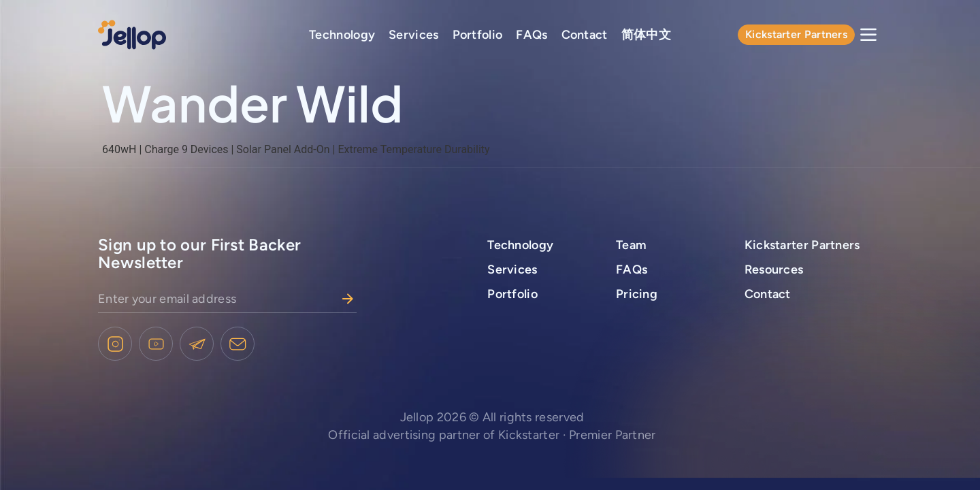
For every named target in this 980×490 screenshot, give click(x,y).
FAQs (532, 35)
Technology (342, 35)
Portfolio (478, 35)
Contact (585, 35)
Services (413, 35)
